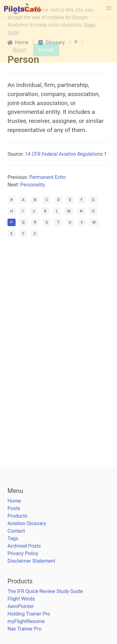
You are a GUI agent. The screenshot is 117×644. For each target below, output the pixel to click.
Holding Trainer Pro (29, 614)
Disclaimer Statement (31, 561)
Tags (13, 538)
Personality (33, 185)
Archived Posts (24, 546)
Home (14, 501)
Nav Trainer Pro (24, 629)
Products (17, 516)
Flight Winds (21, 599)
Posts (14, 508)
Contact (16, 531)
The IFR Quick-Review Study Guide (45, 591)
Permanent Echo (47, 177)
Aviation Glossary (27, 523)
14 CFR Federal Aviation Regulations (64, 154)
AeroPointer (21, 606)
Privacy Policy (23, 553)
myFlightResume (26, 621)
